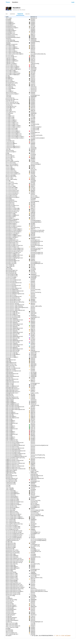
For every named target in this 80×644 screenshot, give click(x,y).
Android (12, 14)
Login (73, 2)
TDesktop (20, 14)
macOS (28, 14)
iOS (7, 14)
